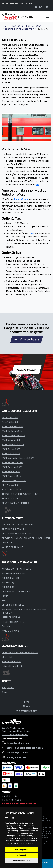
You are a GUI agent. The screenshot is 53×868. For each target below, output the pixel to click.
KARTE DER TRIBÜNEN (13, 547)
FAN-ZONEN (8, 543)
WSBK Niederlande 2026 (13, 435)
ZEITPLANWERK (10, 485)
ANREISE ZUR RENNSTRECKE (19, 29)
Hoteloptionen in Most (13, 622)
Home (5, 26)
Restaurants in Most (11, 661)
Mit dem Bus (8, 587)
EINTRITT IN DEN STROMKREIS (17, 525)
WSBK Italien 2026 (11, 453)
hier (38, 184)
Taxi (4, 600)
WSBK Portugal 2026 (12, 431)
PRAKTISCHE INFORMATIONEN (26, 26)
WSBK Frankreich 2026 (13, 462)
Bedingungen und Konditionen (16, 731)
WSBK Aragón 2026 (11, 449)
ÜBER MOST (8, 657)
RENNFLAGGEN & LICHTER (15, 503)
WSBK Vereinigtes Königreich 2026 (18, 458)
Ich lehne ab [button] (21, 855)
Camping (6, 626)
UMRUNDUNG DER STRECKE (16, 591)
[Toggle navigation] (47, 16)
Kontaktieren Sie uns (26, 339)
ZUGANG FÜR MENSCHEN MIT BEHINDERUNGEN (26, 538)
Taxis (32, 233)
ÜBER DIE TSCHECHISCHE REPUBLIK (20, 652)
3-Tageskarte (8, 687)
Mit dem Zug (8, 582)
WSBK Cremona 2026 (12, 467)
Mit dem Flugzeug (10, 578)
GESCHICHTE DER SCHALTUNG (17, 534)
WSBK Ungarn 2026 (11, 440)
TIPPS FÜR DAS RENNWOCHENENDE (20, 494)
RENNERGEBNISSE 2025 (14, 480)
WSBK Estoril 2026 (11, 471)
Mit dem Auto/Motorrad (13, 573)
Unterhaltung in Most (12, 666)
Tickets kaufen (26, 370)
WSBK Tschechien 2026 (13, 444)
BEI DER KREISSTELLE (13, 605)
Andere (5, 692)
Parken (5, 596)
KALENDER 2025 (10, 417)
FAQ (27, 702)
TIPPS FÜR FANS (10, 499)
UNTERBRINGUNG (11, 617)
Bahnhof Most (21, 199)
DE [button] (41, 7)
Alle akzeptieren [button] (21, 850)
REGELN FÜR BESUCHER (14, 529)
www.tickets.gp (26, 711)
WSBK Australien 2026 (12, 426)
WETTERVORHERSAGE (13, 490)
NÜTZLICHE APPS (10, 631)
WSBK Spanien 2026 (11, 476)
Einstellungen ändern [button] (21, 861)
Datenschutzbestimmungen (15, 734)
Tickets (26, 706)
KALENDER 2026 (10, 422)
